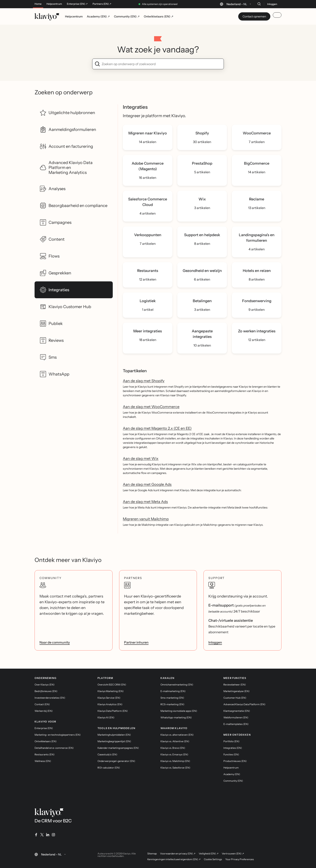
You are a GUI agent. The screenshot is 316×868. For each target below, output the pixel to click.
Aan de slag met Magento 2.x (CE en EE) (157, 428)
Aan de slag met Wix (141, 459)
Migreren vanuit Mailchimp (146, 519)
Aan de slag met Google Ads (147, 484)
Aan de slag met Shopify (144, 381)
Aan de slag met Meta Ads (145, 502)
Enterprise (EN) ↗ (77, 4)
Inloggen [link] (215, 642)
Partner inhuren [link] (136, 642)
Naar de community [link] (55, 642)
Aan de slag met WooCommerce (151, 407)
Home (38, 4)
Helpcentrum (54, 4)
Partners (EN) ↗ (102, 4)
